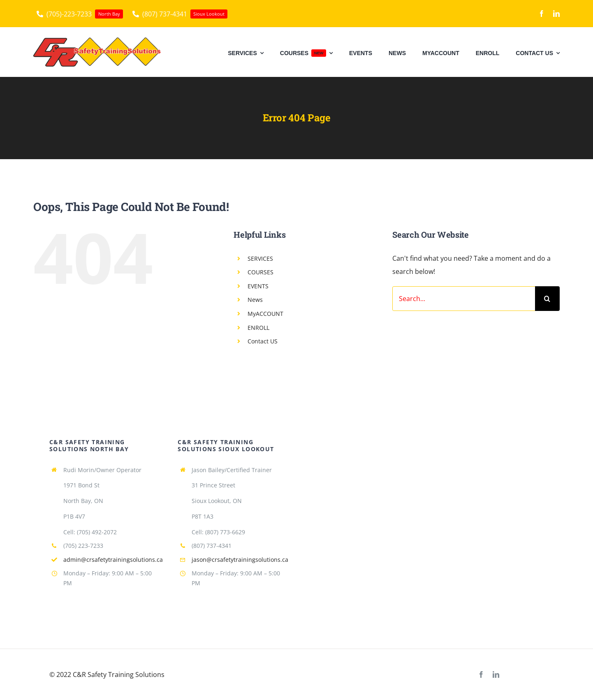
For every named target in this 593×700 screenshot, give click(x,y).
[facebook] (542, 14)
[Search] (547, 299)
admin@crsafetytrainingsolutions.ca (113, 560)
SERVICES (260, 258)
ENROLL (258, 328)
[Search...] (464, 299)
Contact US (263, 341)
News (255, 300)
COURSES (261, 272)
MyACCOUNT (265, 314)
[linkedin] (556, 14)
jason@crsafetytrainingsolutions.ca (240, 560)
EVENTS (258, 286)
